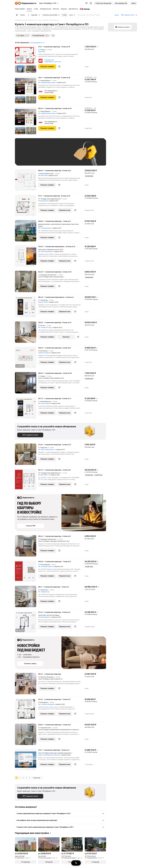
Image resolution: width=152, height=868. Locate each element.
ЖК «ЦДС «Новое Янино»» (47, 450)
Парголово (42, 52)
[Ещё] (53, 36)
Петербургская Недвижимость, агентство (53, 61)
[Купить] (29, 9)
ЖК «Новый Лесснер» (45, 327)
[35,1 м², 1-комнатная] (27, 685)
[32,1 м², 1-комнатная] (27, 710)
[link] (134, 3)
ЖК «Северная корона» (46, 566)
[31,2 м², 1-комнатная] (27, 455)
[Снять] (36, 9)
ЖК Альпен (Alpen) (44, 403)
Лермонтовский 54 (44, 353)
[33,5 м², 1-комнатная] (27, 333)
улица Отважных (55, 679)
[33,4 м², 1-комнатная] (27, 282)
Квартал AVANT (43, 302)
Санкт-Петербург (44, 277)
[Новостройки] (20, 9)
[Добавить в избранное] (59, 67)
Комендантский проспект (58, 541)
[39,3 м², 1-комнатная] (27, 181)
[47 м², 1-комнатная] (27, 761)
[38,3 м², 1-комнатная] (27, 122)
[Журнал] (64, 9)
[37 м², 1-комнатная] (27, 60)
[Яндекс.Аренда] (84, 9)
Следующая (37, 778)
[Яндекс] (16, 3)
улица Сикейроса (55, 378)
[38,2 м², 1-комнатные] (27, 308)
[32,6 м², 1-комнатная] (27, 735)
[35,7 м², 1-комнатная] (27, 409)
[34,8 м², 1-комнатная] (27, 358)
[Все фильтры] (17, 15)
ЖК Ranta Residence (44, 617)
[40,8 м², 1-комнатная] (27, 232)
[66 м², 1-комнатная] (27, 597)
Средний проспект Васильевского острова (63, 730)
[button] (91, 3)
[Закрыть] (136, 15)
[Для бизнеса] (73, 9)
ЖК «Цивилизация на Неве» (47, 82)
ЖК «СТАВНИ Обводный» (46, 704)
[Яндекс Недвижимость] (27, 3)
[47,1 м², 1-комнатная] (27, 623)
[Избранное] (86, 3)
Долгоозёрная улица (56, 277)
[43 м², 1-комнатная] (27, 91)
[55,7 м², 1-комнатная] (27, 481)
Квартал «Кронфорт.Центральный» (49, 755)
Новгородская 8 (43, 201)
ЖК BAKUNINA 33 (44, 475)
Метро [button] (117, 15)
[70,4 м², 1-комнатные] (27, 257)
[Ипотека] (56, 9)
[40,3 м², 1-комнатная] (27, 572)
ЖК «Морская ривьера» (46, 251)
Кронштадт (53, 753)
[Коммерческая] (46, 9)
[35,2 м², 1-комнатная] (27, 547)
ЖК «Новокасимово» (45, 228)
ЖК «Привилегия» (44, 592)
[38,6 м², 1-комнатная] (27, 384)
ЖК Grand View (43, 175)
